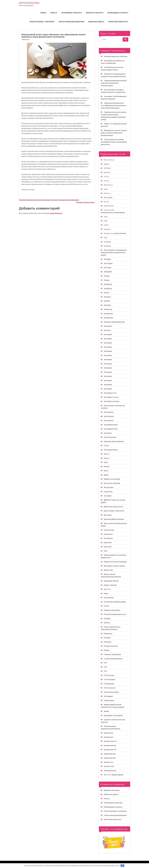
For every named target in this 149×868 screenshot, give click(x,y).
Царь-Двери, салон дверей (113, 715)
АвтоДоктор (108, 284)
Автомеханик (108, 314)
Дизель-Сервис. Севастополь (114, 511)
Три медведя (108, 696)
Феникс (106, 711)
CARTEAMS (107, 168)
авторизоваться (56, 213)
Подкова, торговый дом (112, 610)
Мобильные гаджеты (96, 22)
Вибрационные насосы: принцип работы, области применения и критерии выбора (114, 133)
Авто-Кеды (108, 268)
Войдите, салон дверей (112, 479)
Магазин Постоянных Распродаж (115, 562)
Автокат (107, 293)
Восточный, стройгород (112, 483)
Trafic (106, 238)
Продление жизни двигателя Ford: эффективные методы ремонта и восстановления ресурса (114, 106)
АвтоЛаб (107, 301)
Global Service (108, 185)
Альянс (106, 446)
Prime (106, 217)
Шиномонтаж (108, 733)
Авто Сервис (108, 263)
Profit (106, 221)
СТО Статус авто (110, 688)
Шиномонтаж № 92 (110, 741)
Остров (106, 606)
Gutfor (106, 189)
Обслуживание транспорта (71, 13)
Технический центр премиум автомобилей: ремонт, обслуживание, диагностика (114, 142)
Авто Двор (107, 259)
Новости (54, 13)
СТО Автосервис (110, 680)
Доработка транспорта (95, 13)
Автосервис (108, 334)
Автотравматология (111, 425)
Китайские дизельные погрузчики (116, 56)
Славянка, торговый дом (112, 654)
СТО (105, 663)
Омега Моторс (109, 598)
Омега (106, 593)
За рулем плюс (109, 530)
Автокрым (107, 297)
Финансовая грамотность (118, 22)
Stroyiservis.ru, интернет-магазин (115, 233)
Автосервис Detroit (110, 393)
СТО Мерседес (109, 684)
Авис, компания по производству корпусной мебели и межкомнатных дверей (114, 253)
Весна (106, 471)
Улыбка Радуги (109, 700)
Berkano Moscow (109, 160)
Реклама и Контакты (111, 646)
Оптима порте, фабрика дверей (115, 602)
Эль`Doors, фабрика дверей (114, 775)
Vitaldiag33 (107, 246)
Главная (43, 13)
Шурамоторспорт (110, 754)
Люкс (106, 551)
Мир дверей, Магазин (111, 581)
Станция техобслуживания (113, 659)
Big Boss (106, 164)
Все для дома (108, 487)
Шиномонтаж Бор (110, 745)
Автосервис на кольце (111, 401)
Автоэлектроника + (110, 437)
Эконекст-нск (108, 762)
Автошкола (108, 433)
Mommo (106, 202)
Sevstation (107, 229)
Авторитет (107, 330)
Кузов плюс (108, 543)
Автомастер (108, 309)
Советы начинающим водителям (71, 22)
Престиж (107, 623)
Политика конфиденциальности (115, 614)
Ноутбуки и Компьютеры (85, 202)
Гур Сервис (108, 496)
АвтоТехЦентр (109, 416)
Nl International (109, 206)
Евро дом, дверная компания (114, 519)
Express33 (107, 172)
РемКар (106, 650)
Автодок (107, 276)
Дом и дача (108, 515)
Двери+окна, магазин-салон (113, 507)
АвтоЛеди (107, 305)
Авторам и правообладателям (114, 322)
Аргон (106, 462)
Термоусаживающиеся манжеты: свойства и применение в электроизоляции (114, 83)
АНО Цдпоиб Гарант (111, 450)
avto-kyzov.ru (29, 3)
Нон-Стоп (107, 589)
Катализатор (108, 534)
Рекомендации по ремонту (118, 13)
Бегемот (107, 467)
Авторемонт (108, 326)
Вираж (106, 475)
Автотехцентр (109, 412)
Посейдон (107, 619)
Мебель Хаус (108, 570)
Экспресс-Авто (109, 766)
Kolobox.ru (107, 193)
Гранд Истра (108, 492)
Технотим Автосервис (111, 692)
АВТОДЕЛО (108, 272)
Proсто (106, 225)
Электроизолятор (110, 771)
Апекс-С (107, 454)
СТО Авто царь (109, 675)
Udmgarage (107, 242)
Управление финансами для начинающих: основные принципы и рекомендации (49, 200)
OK (122, 866)
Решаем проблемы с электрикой (42, 22)
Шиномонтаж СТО (110, 750)
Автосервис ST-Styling (111, 397)
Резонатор (107, 642)
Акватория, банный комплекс (114, 441)
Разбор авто (108, 634)
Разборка (107, 638)
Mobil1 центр (108, 197)
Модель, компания (110, 585)
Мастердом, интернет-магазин (114, 566)
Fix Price (106, 177)
